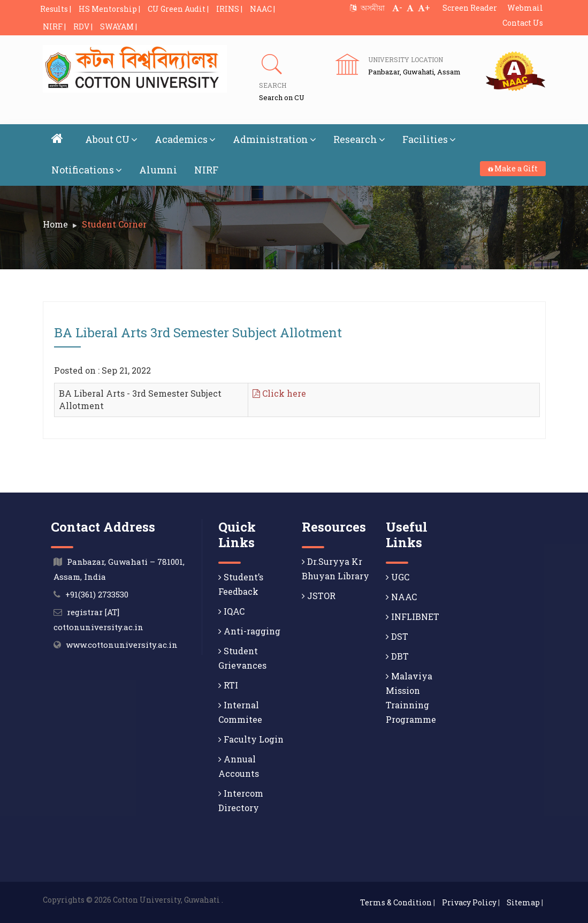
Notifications (87, 170)
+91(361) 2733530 (97, 594)
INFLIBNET (413, 616)
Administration (274, 139)
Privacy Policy (469, 902)
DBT (397, 656)
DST (397, 636)
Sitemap (523, 902)
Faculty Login (251, 739)
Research (359, 139)
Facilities (429, 139)
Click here (279, 393)
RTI (228, 685)
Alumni (158, 170)
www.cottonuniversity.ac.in (122, 645)
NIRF (206, 170)
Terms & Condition (396, 902)
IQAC (231, 611)
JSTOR (319, 596)
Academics (185, 139)
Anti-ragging (249, 631)
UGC (398, 577)
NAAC (401, 597)
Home (55, 224)
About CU (111, 139)
